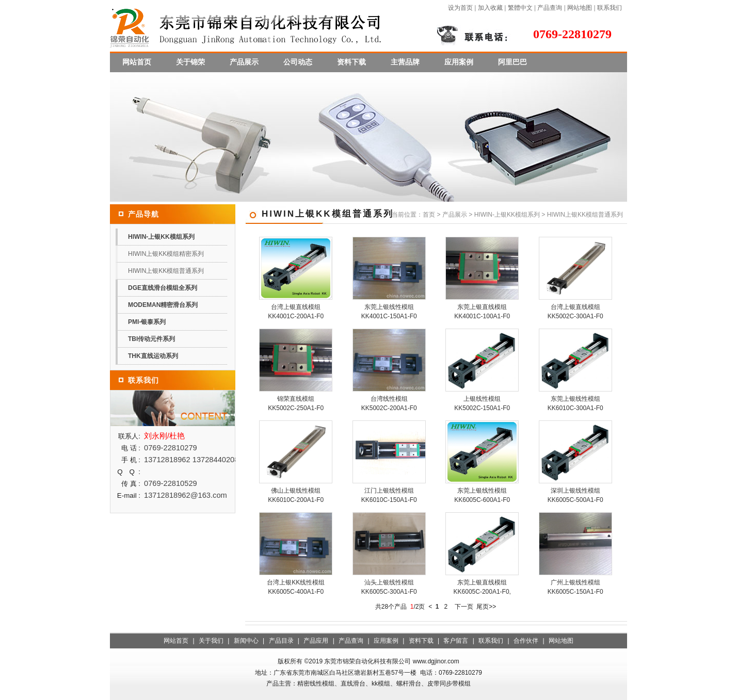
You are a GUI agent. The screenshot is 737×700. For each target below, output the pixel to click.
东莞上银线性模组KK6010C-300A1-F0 (575, 403)
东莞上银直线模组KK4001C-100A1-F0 (482, 312)
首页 (429, 215)
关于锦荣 (190, 62)
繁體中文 (520, 8)
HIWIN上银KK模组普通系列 (166, 271)
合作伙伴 (526, 641)
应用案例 (459, 62)
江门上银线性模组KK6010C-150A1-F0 (389, 495)
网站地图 (580, 8)
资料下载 (351, 62)
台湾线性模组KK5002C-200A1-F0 (389, 403)
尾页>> (486, 607)
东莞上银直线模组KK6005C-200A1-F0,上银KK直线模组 (482, 592)
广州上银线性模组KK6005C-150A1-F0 (575, 587)
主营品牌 (405, 62)
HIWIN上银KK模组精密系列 (166, 254)
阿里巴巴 (512, 62)
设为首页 (460, 8)
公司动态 (298, 62)
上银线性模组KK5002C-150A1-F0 (482, 403)
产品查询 (550, 8)
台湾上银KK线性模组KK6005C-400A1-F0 (296, 587)
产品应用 (316, 641)
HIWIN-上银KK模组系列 (507, 215)
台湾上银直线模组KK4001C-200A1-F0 (296, 312)
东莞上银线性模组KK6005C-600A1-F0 (482, 495)
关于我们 (211, 641)
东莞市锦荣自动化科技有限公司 (367, 661)
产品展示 (244, 62)
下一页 (464, 607)
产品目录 (281, 641)
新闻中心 (246, 641)
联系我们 (610, 8)
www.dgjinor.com (436, 661)
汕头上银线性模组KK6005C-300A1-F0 (389, 587)
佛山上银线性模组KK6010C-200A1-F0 (296, 495)
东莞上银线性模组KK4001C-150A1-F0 (389, 312)
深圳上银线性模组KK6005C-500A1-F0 (575, 495)
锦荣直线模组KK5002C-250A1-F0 (296, 403)
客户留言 (456, 641)
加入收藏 (490, 8)
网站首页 (137, 62)
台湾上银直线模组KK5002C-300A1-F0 (575, 312)
